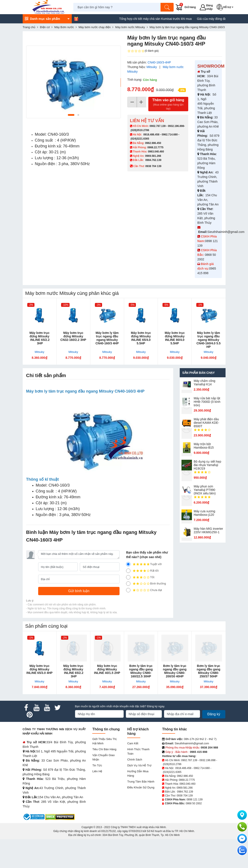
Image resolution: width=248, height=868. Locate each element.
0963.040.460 (156, 152)
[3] (128, 606)
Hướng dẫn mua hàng (138, 802)
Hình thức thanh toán (138, 780)
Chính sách (135, 788)
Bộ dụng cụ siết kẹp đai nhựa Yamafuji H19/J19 (207, 465)
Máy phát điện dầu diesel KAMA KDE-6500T (206, 423)
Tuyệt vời (144, 593)
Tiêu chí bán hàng (104, 778)
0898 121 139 (194, 828)
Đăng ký (214, 743)
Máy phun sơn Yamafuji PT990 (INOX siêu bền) (205, 490)
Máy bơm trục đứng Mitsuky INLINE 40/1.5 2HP (107, 698)
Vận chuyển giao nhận (103, 786)
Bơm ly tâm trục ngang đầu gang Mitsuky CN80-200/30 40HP (175, 700)
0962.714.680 (170, 135)
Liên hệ (97, 800)
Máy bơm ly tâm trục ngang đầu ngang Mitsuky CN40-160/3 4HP (107, 338)
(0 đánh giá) (143, 51)
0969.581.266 (153, 156)
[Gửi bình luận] (79, 620)
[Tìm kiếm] (167, 7)
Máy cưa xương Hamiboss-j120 (204, 513)
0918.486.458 (151, 135)
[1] (128, 619)
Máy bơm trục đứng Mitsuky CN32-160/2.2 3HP (73, 336)
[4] (128, 600)
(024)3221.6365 (140, 139)
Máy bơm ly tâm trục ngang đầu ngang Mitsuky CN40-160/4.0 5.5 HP (209, 340)
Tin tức (97, 794)
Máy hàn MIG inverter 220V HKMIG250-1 (208, 530)
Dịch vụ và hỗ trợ (139, 794)
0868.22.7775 (155, 147)
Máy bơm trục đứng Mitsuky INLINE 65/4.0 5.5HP (141, 338)
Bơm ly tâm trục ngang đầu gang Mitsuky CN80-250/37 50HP (209, 700)
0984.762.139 (153, 160)
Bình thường (146, 612)
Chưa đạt (144, 619)
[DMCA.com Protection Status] (60, 845)
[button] (226, 7)
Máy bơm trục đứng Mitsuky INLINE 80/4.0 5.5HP (175, 338)
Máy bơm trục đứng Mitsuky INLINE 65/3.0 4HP (39, 698)
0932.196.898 (176, 126)
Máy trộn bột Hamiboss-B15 (204, 446)
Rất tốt (142, 600)
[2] (128, 612)
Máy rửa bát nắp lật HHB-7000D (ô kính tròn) (207, 402)
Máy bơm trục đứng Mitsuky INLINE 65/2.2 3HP (40, 338)
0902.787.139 (158, 126)
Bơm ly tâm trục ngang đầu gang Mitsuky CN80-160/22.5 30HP (141, 700)
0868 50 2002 (194, 832)
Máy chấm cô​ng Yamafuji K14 (204, 383)
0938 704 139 (185, 824)
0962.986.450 (153, 143)
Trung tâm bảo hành (141, 810)
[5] (128, 593)
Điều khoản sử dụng (141, 816)
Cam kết (133, 772)
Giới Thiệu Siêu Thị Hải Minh (104, 770)
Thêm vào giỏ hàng (168, 104)
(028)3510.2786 (140, 130)
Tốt (140, 606)
